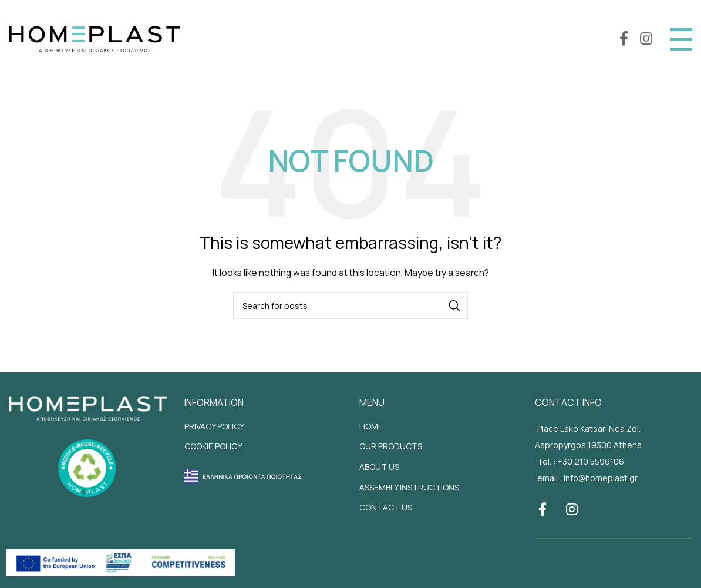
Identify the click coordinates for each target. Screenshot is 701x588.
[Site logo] (94, 38)
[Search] (350, 305)
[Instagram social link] (646, 39)
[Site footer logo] (88, 407)
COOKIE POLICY (213, 446)
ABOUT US (379, 467)
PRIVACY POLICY (214, 426)
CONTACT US (386, 507)
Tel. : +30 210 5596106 (581, 461)
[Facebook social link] (624, 39)
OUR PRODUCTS (391, 446)
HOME (371, 426)
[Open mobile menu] (681, 39)
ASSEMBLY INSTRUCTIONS (409, 487)
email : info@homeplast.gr (587, 478)
